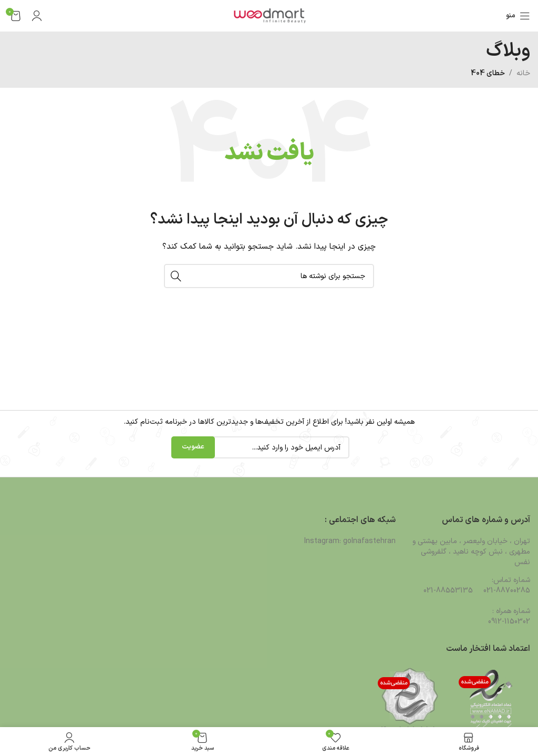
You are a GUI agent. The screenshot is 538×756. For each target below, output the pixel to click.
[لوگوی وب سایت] (269, 16)
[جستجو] (269, 276)
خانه (523, 73)
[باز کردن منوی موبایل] (518, 16)
